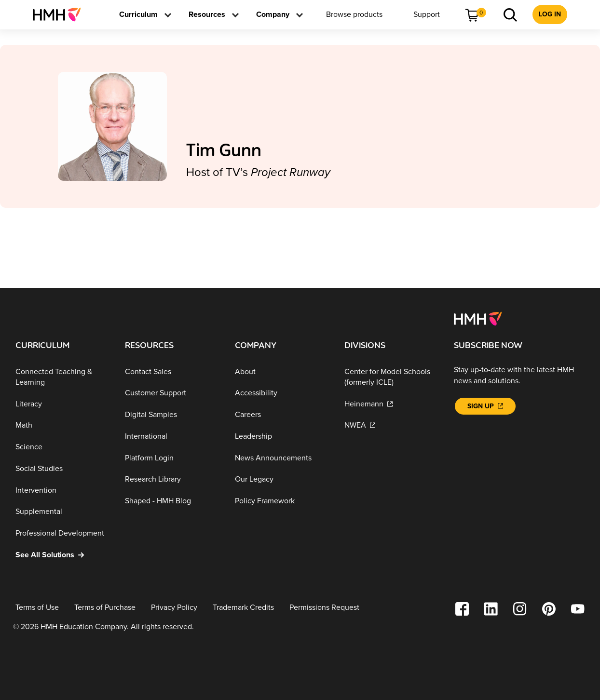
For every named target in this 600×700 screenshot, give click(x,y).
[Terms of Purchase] (105, 608)
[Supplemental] (62, 512)
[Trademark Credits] (243, 608)
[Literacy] (62, 404)
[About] (282, 371)
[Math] (62, 425)
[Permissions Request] (324, 608)
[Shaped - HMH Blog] (172, 501)
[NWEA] (391, 425)
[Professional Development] (62, 533)
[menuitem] (61, 14)
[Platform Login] (172, 458)
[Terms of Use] (37, 608)
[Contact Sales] (172, 371)
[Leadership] (282, 437)
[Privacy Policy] (174, 608)
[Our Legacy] (282, 479)
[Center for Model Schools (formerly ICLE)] (391, 377)
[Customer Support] (172, 393)
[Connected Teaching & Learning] (62, 377)
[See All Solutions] (62, 555)
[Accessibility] (282, 393)
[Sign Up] (485, 406)
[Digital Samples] (172, 415)
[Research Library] (172, 479)
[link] (61, 14)
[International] (172, 437)
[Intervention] (62, 491)
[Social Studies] (62, 469)
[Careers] (282, 415)
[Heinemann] (391, 404)
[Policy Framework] (282, 501)
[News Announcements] (282, 458)
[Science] (62, 447)
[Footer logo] (478, 318)
